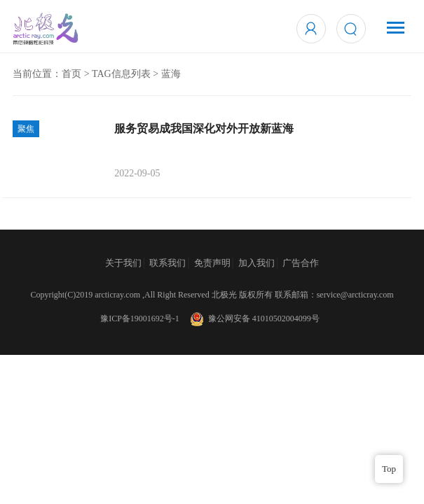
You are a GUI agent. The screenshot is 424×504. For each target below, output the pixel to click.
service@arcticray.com (355, 295)
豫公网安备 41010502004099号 (254, 318)
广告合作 (301, 263)
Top (389, 469)
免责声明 (212, 263)
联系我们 (167, 263)
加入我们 (257, 263)
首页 (71, 74)
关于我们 (123, 263)
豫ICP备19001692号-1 (140, 318)
